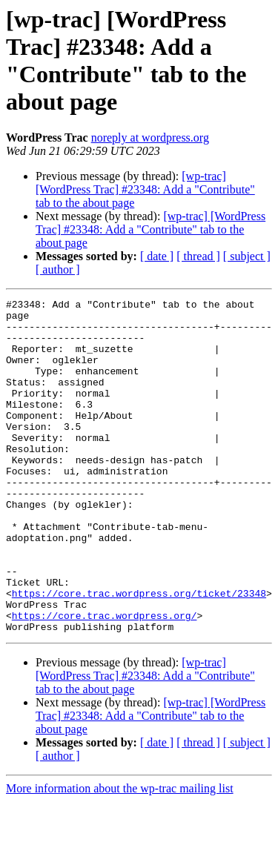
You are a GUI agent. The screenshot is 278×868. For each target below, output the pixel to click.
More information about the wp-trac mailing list (120, 855)
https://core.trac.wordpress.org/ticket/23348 (139, 653)
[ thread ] (198, 256)
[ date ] (157, 256)
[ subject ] (247, 256)
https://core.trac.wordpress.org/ (105, 680)
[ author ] (58, 269)
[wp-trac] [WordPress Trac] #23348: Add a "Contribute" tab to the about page (145, 189)
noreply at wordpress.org (150, 138)
